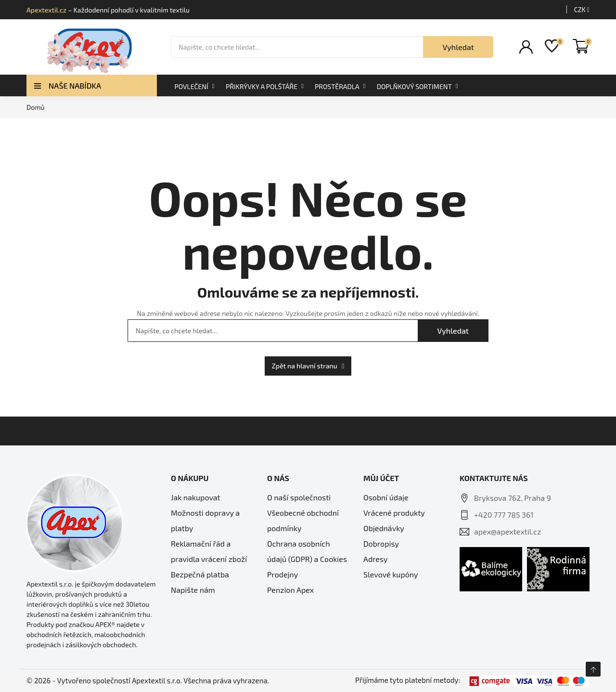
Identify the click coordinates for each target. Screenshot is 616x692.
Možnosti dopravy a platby (205, 520)
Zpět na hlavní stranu (308, 366)
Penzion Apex (290, 590)
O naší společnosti (299, 497)
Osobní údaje (386, 497)
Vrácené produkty (394, 513)
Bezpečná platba (200, 574)
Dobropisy (381, 543)
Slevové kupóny (391, 574)
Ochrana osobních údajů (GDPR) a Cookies (307, 551)
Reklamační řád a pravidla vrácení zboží (209, 551)
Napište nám (193, 590)
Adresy (375, 559)
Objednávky (384, 528)
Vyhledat (458, 47)
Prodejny (282, 574)
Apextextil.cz (46, 10)
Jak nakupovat (196, 497)
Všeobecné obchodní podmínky (303, 520)
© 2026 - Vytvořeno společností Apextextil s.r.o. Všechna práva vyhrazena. (148, 680)
